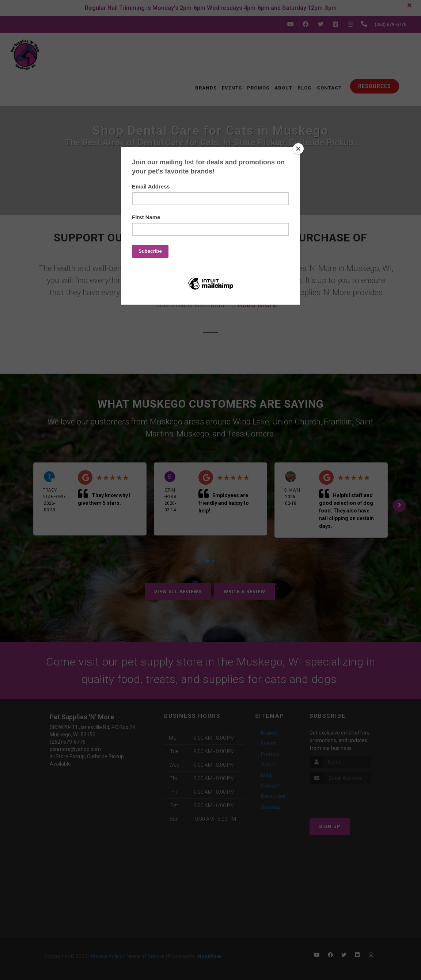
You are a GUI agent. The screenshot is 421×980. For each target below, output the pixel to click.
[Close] (298, 149)
